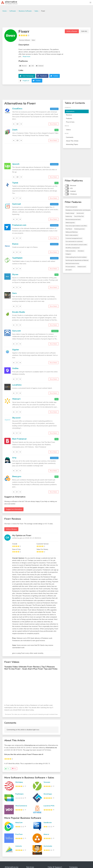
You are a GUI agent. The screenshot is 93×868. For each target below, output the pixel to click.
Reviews (69, 115)
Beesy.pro (17, 476)
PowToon (19, 834)
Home (4, 11)
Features (69, 118)
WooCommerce (21, 806)
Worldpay (19, 782)
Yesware (47, 782)
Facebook (43, 76)
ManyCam (19, 823)
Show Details (54, 124)
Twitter (56, 76)
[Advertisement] (46, 19)
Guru (14, 293)
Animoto (19, 846)
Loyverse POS (49, 806)
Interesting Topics (72, 144)
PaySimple (19, 794)
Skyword (16, 418)
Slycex (15, 274)
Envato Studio (19, 312)
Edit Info (84, 31)
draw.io (46, 834)
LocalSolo (17, 385)
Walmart (16, 399)
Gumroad (16, 204)
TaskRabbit (17, 258)
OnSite (15, 368)
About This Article (72, 141)
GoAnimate (48, 846)
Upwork (16, 164)
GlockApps (48, 794)
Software (13, 11)
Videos (68, 130)
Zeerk (15, 130)
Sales (36, 11)
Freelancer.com (19, 225)
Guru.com (17, 331)
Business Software (25, 11)
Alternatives (70, 111)
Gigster (16, 350)
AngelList (26, 81)
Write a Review (72, 31)
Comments (70, 137)
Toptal (15, 183)
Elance (15, 244)
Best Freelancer (19, 439)
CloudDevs (17, 109)
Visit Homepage (28, 76)
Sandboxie (48, 823)
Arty (14, 458)
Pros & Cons (70, 122)
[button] (90, 3)
